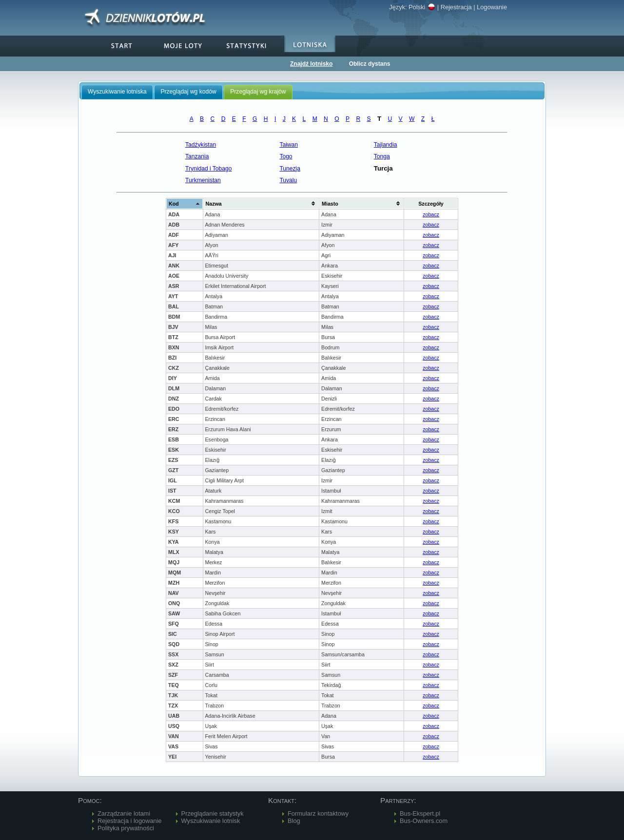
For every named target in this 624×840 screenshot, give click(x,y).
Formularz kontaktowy (318, 813)
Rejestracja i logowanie (130, 821)
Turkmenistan (203, 180)
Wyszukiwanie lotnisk (211, 821)
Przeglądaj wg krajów (258, 92)
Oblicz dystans (370, 64)
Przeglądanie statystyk (213, 813)
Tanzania (197, 156)
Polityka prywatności (126, 828)
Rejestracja (456, 7)
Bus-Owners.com (424, 821)
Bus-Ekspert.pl (420, 813)
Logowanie (492, 7)
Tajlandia (386, 145)
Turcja (383, 168)
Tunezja (290, 169)
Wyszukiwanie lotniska (117, 92)
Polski (422, 7)
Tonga (382, 156)
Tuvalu (288, 180)
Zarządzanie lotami (124, 813)
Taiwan (289, 145)
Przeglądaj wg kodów (188, 92)
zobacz (431, 214)
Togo (286, 156)
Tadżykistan (201, 145)
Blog (294, 821)
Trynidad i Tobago (208, 169)
